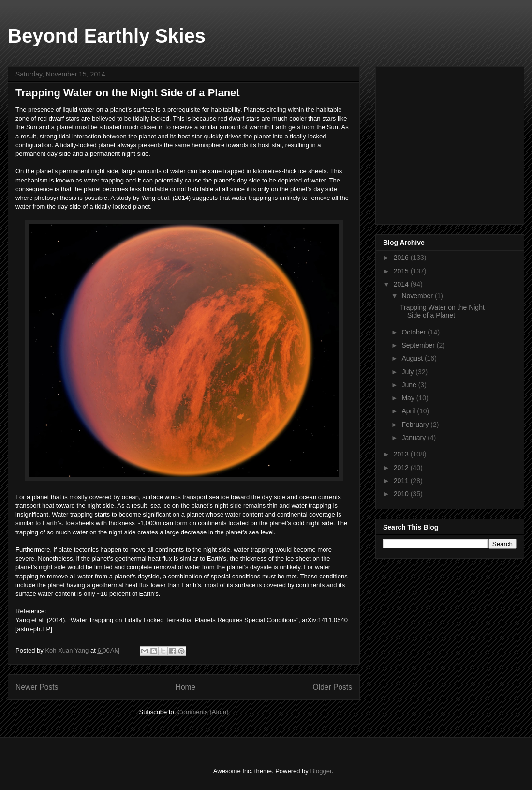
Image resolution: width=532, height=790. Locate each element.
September (419, 345)
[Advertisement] (456, 143)
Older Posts (332, 687)
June (410, 385)
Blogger (321, 771)
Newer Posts (37, 687)
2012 (402, 468)
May (409, 398)
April (409, 411)
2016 (402, 258)
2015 (402, 271)
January (414, 438)
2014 (402, 284)
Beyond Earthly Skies (107, 36)
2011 (402, 481)
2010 (402, 494)
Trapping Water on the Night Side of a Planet (128, 93)
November (418, 296)
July (408, 372)
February (416, 425)
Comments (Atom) (203, 712)
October (414, 332)
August (413, 358)
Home (186, 687)
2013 (402, 454)
